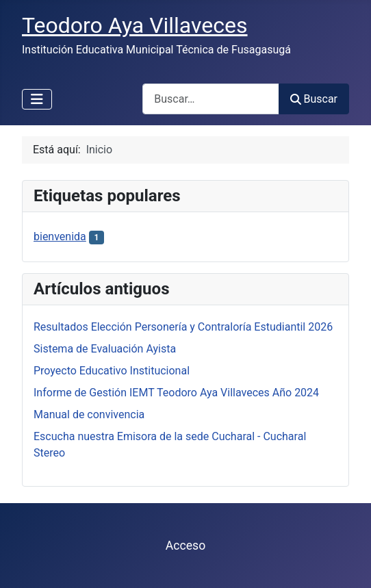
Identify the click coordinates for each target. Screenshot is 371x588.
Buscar (314, 99)
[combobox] (211, 99)
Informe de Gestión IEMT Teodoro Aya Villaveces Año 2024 (176, 393)
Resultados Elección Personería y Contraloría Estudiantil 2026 (183, 327)
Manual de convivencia (89, 414)
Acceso (186, 546)
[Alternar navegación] (37, 99)
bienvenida (60, 237)
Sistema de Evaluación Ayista (105, 349)
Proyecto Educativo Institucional (112, 371)
